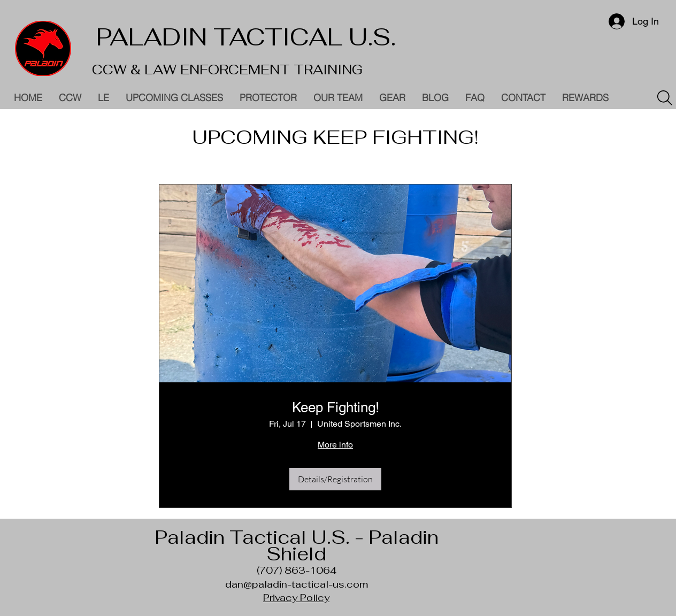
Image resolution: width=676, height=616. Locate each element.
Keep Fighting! (336, 407)
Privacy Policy (296, 598)
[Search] (665, 98)
